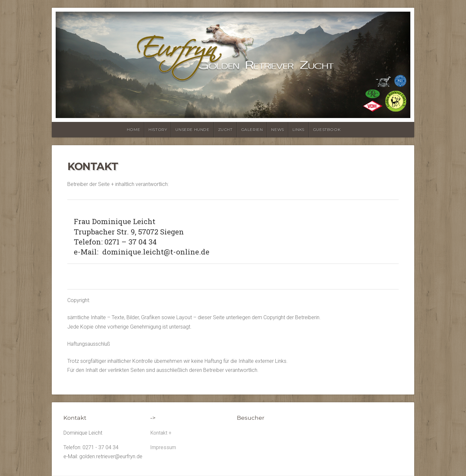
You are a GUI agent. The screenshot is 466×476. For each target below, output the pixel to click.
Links (299, 130)
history (158, 130)
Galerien (252, 130)
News (277, 130)
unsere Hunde (192, 130)
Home (133, 130)
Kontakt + (161, 433)
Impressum (163, 447)
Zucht (225, 130)
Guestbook (327, 130)
